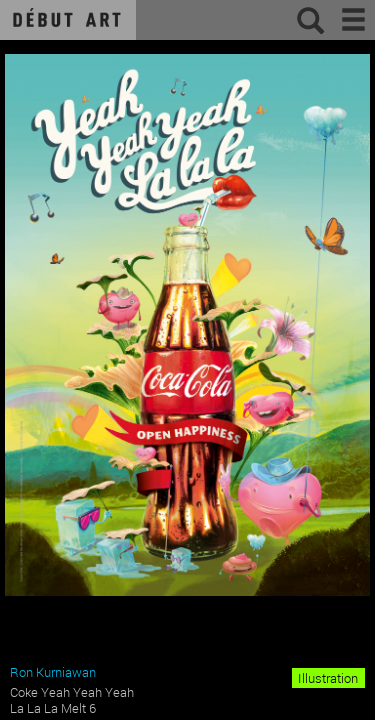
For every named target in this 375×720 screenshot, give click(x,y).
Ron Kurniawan (53, 672)
